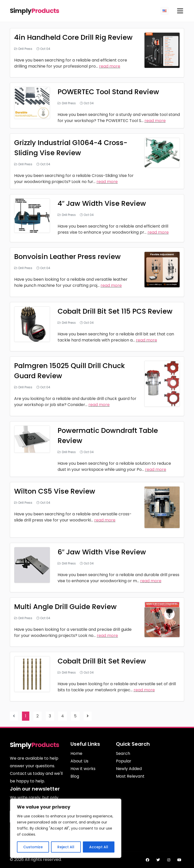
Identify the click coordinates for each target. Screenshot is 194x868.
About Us (79, 761)
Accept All (99, 847)
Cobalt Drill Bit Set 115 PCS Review (117, 311)
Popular (124, 761)
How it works (83, 769)
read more (110, 66)
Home (76, 753)
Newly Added (129, 769)
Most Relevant (130, 776)
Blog (75, 776)
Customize (33, 847)
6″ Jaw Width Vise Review (102, 552)
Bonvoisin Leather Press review (68, 257)
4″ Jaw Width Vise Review (102, 203)
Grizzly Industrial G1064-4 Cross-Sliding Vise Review (72, 148)
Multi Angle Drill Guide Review (66, 607)
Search (123, 753)
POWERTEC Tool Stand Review (110, 92)
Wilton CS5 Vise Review (55, 491)
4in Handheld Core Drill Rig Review (75, 37)
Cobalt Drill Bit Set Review (103, 661)
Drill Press (25, 49)
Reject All (66, 847)
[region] (66, 828)
